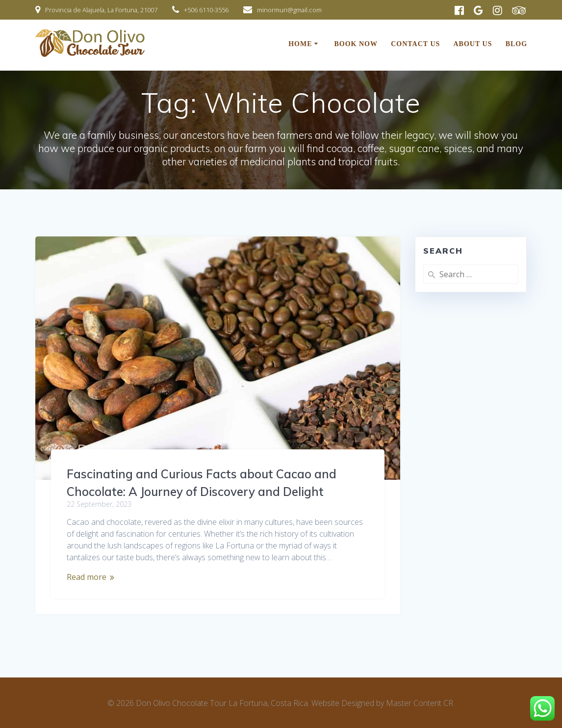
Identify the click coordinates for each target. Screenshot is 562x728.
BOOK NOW (356, 44)
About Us (473, 44)
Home (300, 44)
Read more (87, 577)
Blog (516, 44)
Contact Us (415, 44)
